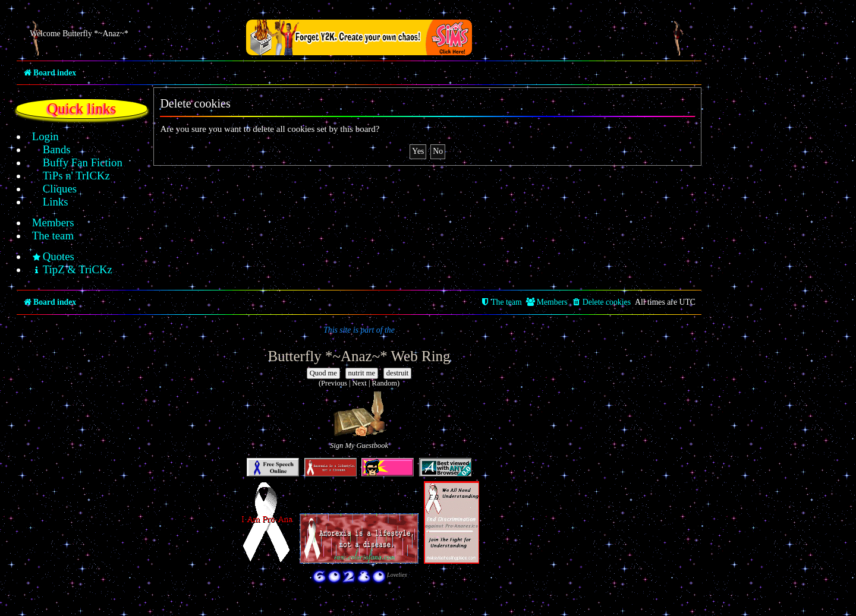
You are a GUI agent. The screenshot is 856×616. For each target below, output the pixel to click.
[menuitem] (39, 137)
